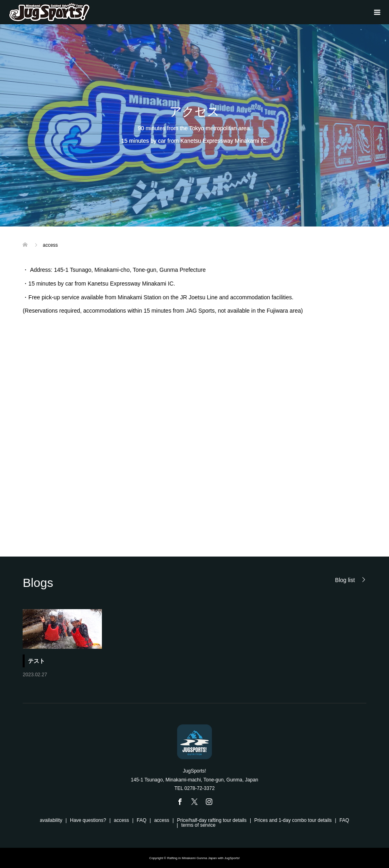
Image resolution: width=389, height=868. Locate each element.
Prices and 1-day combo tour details (293, 820)
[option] (199, 644)
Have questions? (88, 820)
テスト (36, 661)
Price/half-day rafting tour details (212, 820)
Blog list (345, 580)
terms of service (198, 825)
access (122, 820)
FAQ (142, 820)
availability (51, 820)
